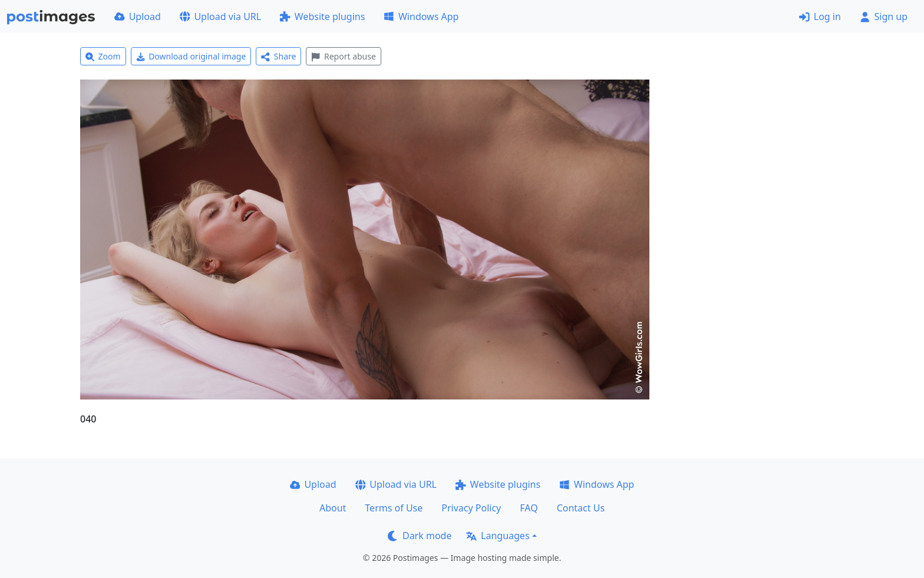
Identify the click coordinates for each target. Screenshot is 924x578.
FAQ (529, 508)
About (333, 508)
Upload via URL (220, 16)
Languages (498, 536)
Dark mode (420, 536)
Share (278, 56)
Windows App (421, 16)
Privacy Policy (471, 508)
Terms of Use (394, 508)
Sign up (884, 16)
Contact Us (581, 508)
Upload (138, 16)
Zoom (103, 56)
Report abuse (343, 56)
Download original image (191, 56)
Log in (820, 16)
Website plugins (322, 16)
